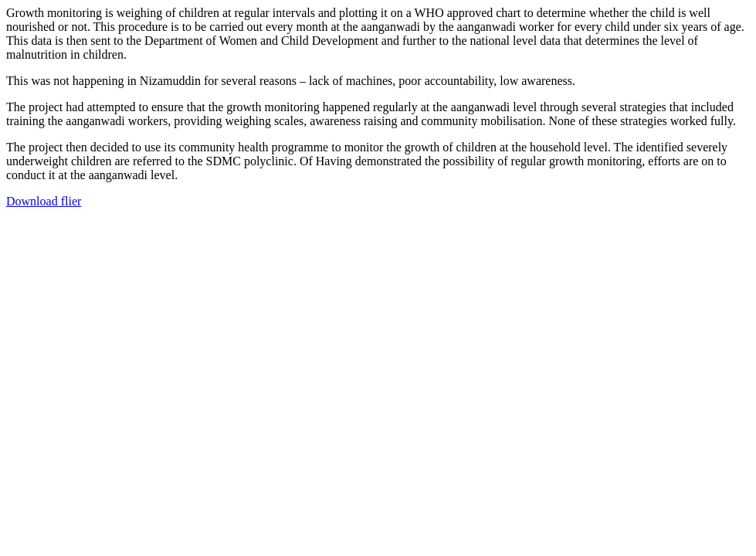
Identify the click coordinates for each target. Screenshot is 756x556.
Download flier (44, 201)
